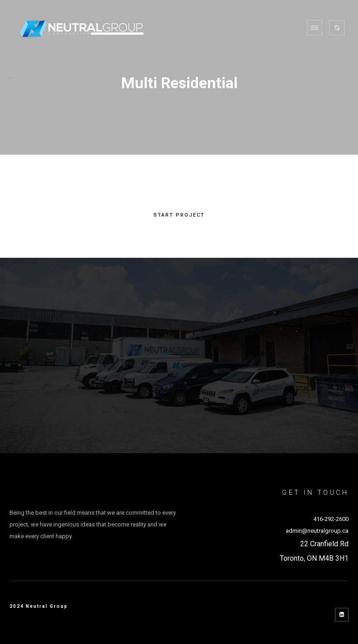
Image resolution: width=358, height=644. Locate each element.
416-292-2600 (331, 519)
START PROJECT (179, 215)
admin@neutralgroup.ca (317, 531)
